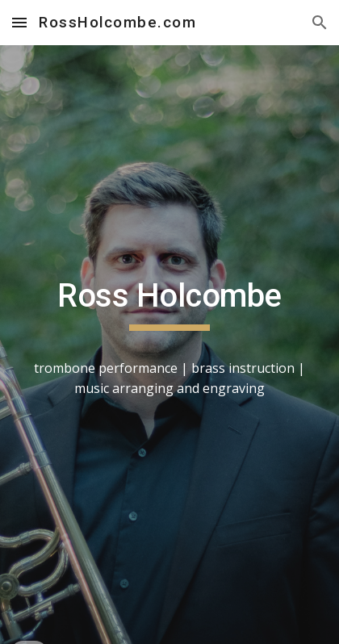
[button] (19, 22)
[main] (169, 345)
